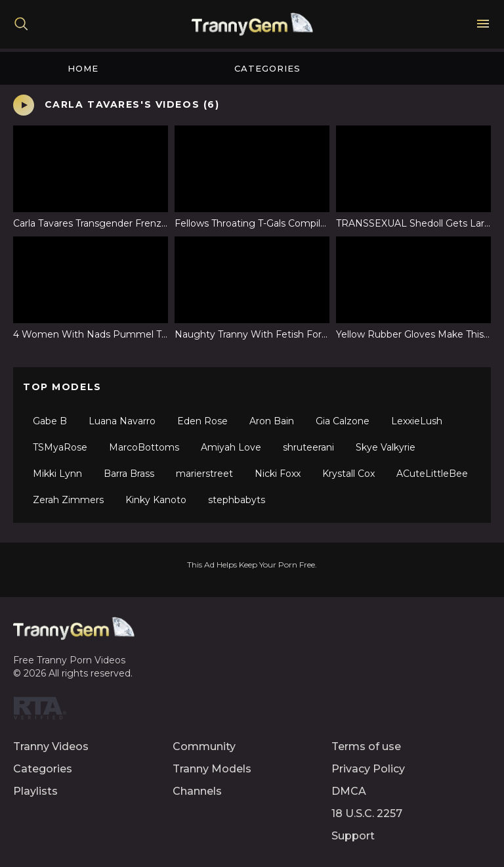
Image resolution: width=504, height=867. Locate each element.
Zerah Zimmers (68, 500)
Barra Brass (129, 474)
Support (353, 836)
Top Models (62, 387)
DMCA (349, 791)
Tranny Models (212, 769)
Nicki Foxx (278, 474)
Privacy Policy (368, 769)
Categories (267, 68)
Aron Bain (272, 421)
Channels (197, 791)
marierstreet (204, 474)
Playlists (35, 791)
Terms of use (366, 746)
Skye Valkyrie (386, 447)
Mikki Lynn (57, 474)
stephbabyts (237, 500)
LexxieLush (417, 421)
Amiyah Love (231, 447)
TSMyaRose (60, 447)
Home (83, 68)
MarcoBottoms (144, 447)
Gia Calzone (343, 421)
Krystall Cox (348, 474)
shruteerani (308, 447)
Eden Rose (202, 421)
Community (204, 746)
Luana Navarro (122, 421)
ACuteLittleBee (432, 474)
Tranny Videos (51, 746)
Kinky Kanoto (156, 500)
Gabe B (50, 421)
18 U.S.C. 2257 (367, 813)
